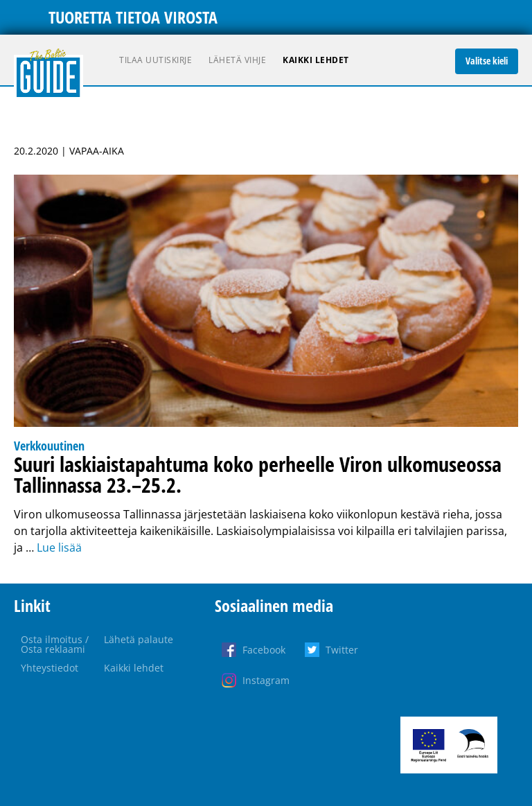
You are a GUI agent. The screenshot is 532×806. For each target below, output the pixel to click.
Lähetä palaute (139, 639)
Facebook (264, 650)
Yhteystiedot (50, 668)
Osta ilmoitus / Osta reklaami (55, 644)
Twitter (342, 650)
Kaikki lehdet (316, 60)
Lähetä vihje (237, 60)
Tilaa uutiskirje (156, 60)
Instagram (266, 680)
